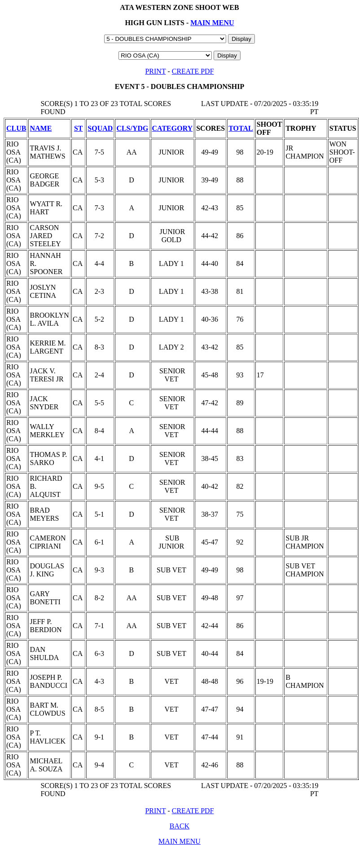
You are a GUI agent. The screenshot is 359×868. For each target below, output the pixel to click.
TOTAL (241, 128)
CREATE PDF (193, 71)
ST (79, 128)
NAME (41, 128)
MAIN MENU (212, 23)
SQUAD (100, 128)
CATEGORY (173, 128)
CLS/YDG (132, 128)
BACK (179, 826)
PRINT (155, 71)
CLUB (16, 128)
